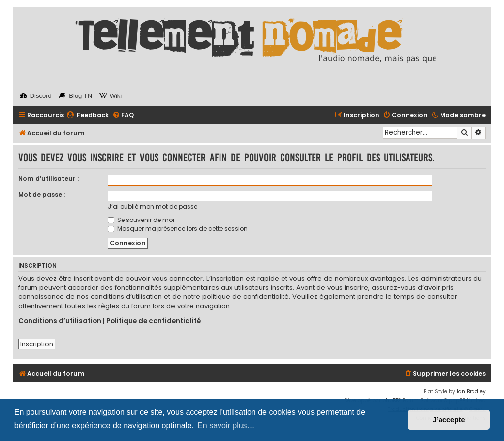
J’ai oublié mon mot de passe (153, 206)
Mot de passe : (42, 195)
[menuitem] (88, 115)
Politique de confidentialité (154, 321)
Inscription (37, 344)
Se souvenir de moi (141, 220)
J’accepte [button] (449, 420)
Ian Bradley (471, 392)
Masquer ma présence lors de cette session (178, 229)
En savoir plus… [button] (226, 425)
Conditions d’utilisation (60, 321)
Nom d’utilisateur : (48, 178)
